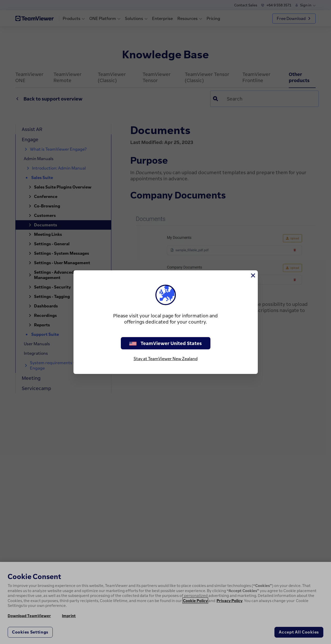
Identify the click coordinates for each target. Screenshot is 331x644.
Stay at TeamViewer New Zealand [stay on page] (166, 359)
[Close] (253, 275)
